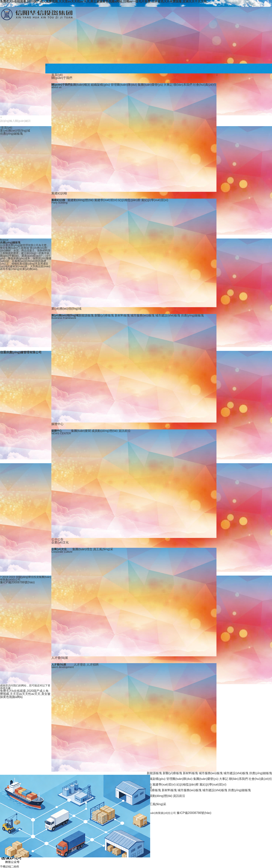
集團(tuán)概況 (80, 85)
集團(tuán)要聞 (81, 431)
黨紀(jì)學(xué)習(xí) (155, 200)
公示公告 (57, 539)
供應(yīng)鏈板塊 (192, 315)
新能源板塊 (86, 315)
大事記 (168, 85)
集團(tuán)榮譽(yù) (150, 85)
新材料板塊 (122, 315)
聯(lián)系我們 (183, 85)
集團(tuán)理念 (82, 549)
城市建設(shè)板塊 (168, 315)
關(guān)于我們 (62, 78)
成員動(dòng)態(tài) (105, 431)
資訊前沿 (124, 431)
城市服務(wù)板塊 (143, 315)
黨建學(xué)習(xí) (106, 200)
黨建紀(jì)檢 (59, 193)
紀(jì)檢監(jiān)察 (129, 200)
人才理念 (80, 665)
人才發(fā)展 (60, 658)
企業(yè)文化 (60, 542)
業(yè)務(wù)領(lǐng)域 (66, 309)
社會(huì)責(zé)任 (205, 85)
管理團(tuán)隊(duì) (124, 85)
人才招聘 (93, 665)
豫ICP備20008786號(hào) (194, 813)
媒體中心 (57, 424)
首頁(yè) (57, 75)
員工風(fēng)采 (103, 549)
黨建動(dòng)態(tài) (80, 200)
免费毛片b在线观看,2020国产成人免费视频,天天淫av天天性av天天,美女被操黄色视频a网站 (25, 694)
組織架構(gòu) (101, 85)
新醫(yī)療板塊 (104, 315)
